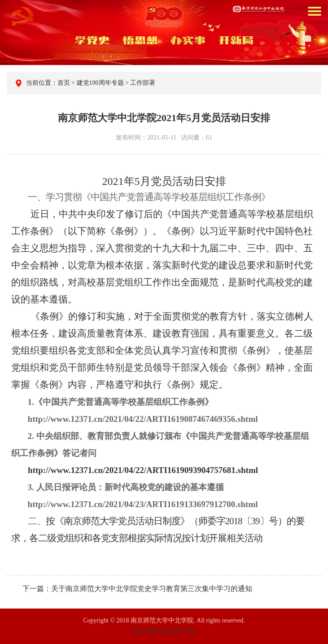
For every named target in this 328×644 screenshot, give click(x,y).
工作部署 (142, 83)
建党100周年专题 (100, 83)
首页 (65, 83)
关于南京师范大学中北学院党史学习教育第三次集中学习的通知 (152, 589)
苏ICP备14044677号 (164, 631)
